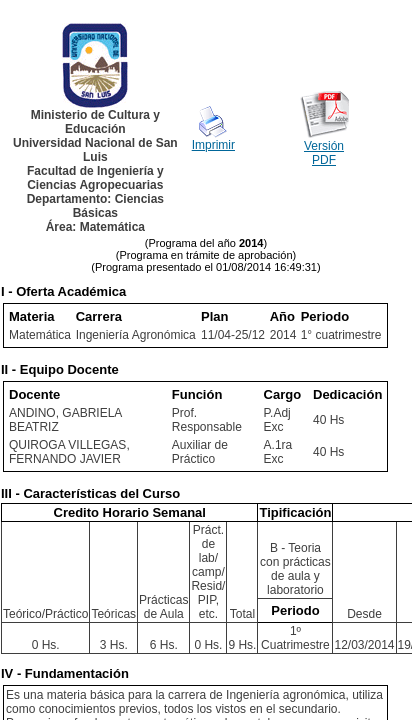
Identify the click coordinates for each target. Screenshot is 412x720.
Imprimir (213, 145)
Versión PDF (324, 153)
